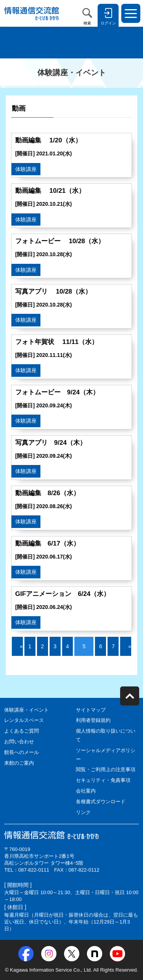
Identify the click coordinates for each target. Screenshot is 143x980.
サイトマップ (91, 710)
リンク (83, 812)
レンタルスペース (24, 720)
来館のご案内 (19, 763)
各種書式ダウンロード (101, 802)
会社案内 (86, 791)
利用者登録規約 (93, 720)
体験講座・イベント (27, 710)
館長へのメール (22, 752)
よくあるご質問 (22, 731)
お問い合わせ (19, 742)
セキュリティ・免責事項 (103, 780)
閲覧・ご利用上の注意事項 (106, 769)
